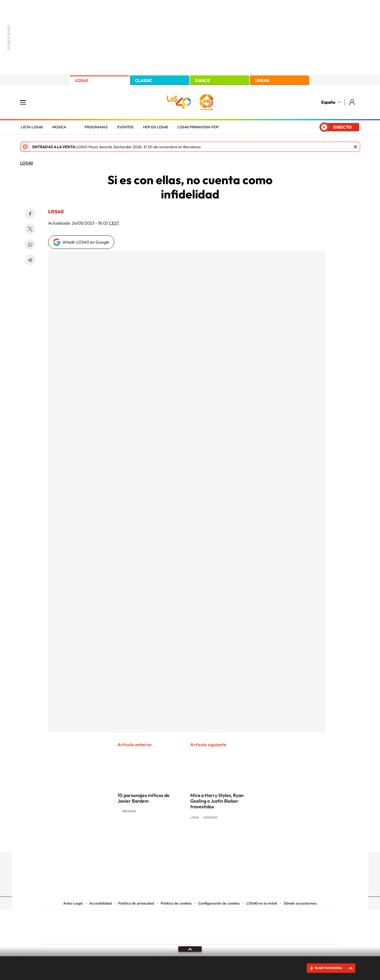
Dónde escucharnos (300, 903)
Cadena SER (235, 918)
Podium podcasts (177, 935)
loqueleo (254, 935)
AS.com (254, 918)
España (328, 102)
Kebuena (290, 926)
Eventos (125, 127)
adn (274, 918)
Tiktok (166, 840)
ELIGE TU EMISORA (329, 968)
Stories (226, 840)
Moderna (148, 935)
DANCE (202, 81)
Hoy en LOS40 (156, 127)
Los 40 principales (151, 918)
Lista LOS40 (32, 127)
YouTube (178, 840)
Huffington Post (130, 926)
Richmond (118, 935)
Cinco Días (203, 926)
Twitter (30, 229)
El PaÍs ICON (202, 935)
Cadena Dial (225, 926)
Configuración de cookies (219, 903)
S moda (227, 935)
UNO (163, 926)
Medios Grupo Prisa (69, 938)
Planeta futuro (269, 926)
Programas (96, 127)
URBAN (262, 81)
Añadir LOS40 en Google (86, 242)
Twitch (214, 840)
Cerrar (355, 147)
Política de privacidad (136, 903)
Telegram (30, 260)
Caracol (296, 918)
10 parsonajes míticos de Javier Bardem (144, 798)
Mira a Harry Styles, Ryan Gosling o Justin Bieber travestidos (217, 801)
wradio (180, 926)
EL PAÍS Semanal (247, 926)
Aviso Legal (73, 903)
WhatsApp (30, 244)
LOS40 (82, 81)
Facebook (30, 214)
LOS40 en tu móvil (262, 903)
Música (59, 127)
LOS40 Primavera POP (198, 127)
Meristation (282, 935)
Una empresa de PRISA (69, 923)
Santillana (178, 918)
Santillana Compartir (210, 918)
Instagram (154, 840)
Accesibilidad (100, 903)
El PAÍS (122, 918)
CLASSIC (144, 81)
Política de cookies (176, 903)
